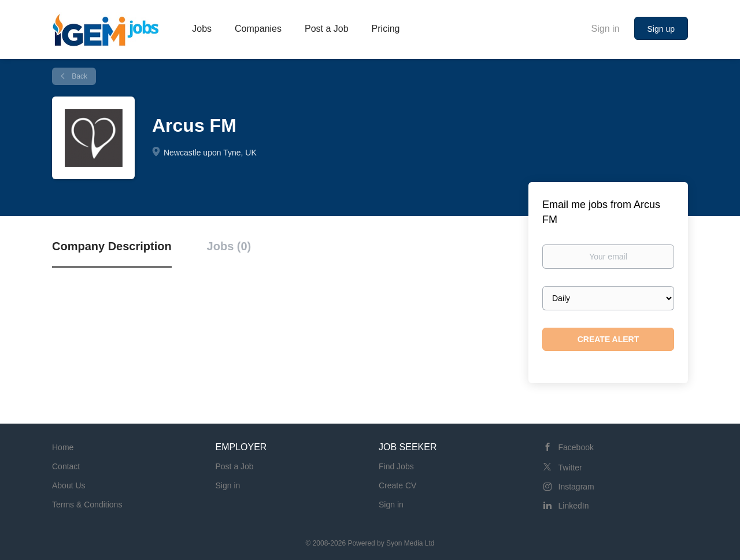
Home (63, 447)
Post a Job (235, 466)
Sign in (606, 29)
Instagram (576, 487)
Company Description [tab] (112, 246)
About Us (69, 485)
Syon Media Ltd (410, 543)
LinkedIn (574, 506)
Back (79, 76)
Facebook (576, 447)
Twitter (570, 468)
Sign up (661, 29)
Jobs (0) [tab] (229, 246)
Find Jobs (396, 466)
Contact (66, 466)
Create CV (397, 485)
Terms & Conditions (87, 505)
